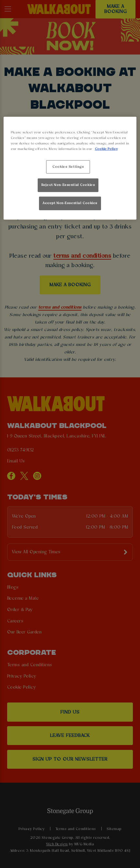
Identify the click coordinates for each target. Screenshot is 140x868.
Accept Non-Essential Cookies (70, 203)
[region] (70, 168)
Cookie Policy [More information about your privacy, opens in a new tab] (106, 149)
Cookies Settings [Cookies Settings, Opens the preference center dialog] (68, 166)
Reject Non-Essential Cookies (68, 185)
